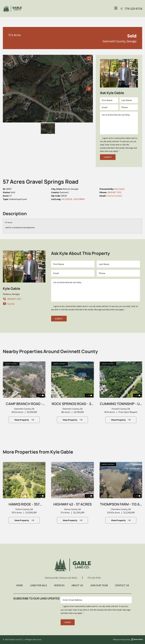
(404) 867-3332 (114, 192)
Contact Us (122, 585)
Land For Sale (39, 585)
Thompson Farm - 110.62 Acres (121, 505)
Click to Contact (114, 196)
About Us (77, 585)
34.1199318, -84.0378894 (73, 199)
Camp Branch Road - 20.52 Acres (24, 404)
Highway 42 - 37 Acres (72, 504)
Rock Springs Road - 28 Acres (72, 404)
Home (20, 585)
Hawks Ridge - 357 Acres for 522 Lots (24, 505)
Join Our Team (99, 585)
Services (59, 585)
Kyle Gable (119, 189)
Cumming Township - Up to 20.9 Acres (121, 404)
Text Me (9, 304)
